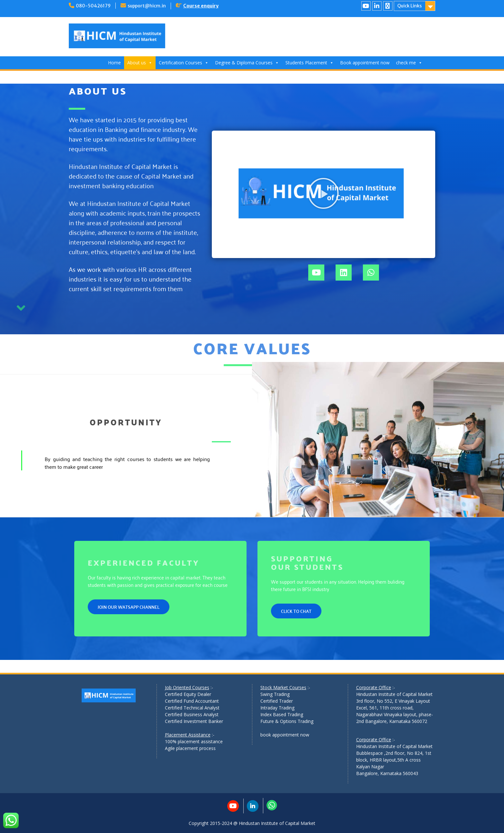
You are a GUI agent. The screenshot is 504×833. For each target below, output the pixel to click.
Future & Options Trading (287, 721)
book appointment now (285, 735)
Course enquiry (201, 6)
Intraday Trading (277, 708)
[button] (323, 193)
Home (114, 63)
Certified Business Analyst (192, 714)
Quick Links (410, 6)
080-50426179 (93, 6)
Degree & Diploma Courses (247, 63)
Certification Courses (184, 63)
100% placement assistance (194, 741)
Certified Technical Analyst (192, 708)
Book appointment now (365, 63)
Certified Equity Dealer (188, 694)
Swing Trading (275, 694)
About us (140, 63)
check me (409, 63)
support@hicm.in (147, 6)
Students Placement (310, 63)
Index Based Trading (282, 714)
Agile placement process (190, 748)
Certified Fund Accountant (192, 701)
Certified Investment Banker (194, 721)
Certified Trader (277, 701)
